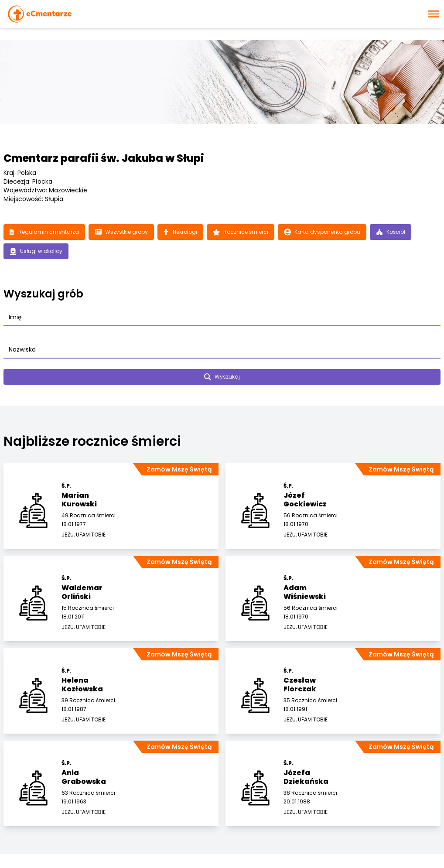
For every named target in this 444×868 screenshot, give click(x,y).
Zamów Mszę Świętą (179, 469)
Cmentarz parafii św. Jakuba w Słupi (104, 158)
